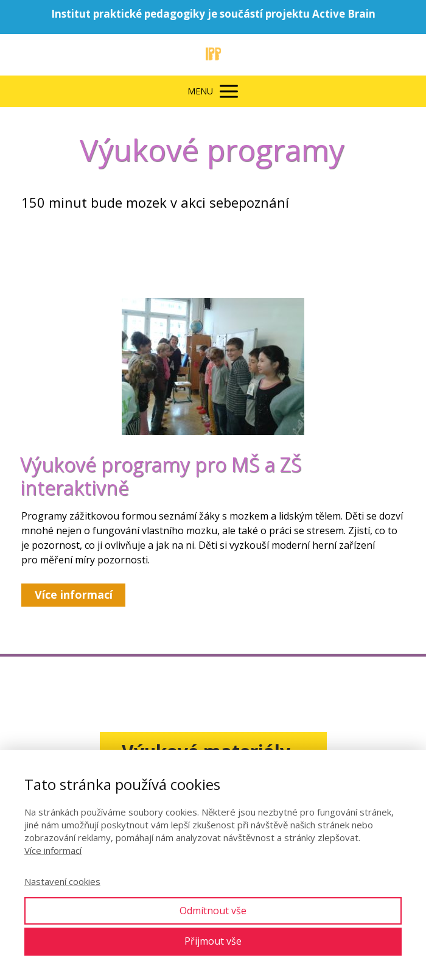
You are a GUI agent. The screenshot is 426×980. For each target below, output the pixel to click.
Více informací (53, 850)
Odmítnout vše (213, 911)
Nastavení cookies (62, 881)
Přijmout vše (213, 941)
